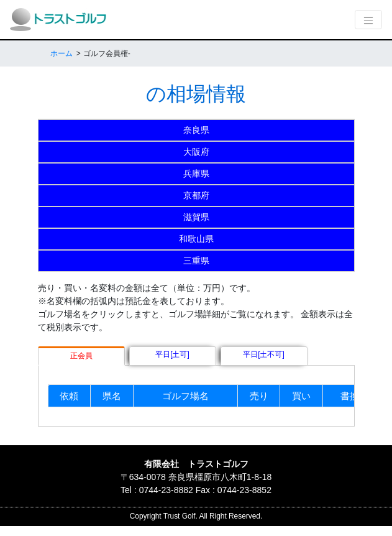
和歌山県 (196, 239)
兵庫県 (196, 173)
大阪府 (196, 152)
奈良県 (196, 130)
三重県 (196, 261)
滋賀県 (196, 217)
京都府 (196, 195)
